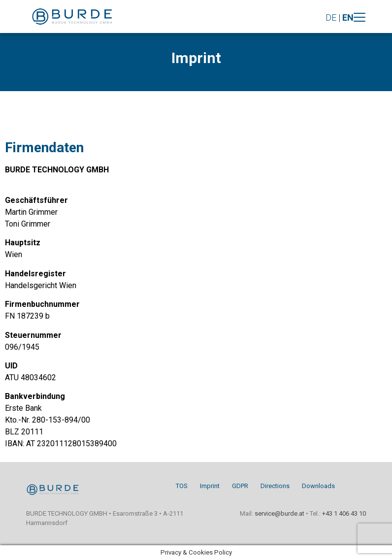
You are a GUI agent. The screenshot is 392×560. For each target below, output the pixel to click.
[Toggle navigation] (359, 17)
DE (331, 17)
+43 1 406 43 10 (344, 513)
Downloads (318, 486)
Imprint (210, 486)
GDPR (240, 486)
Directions (275, 486)
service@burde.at (279, 513)
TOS (182, 486)
